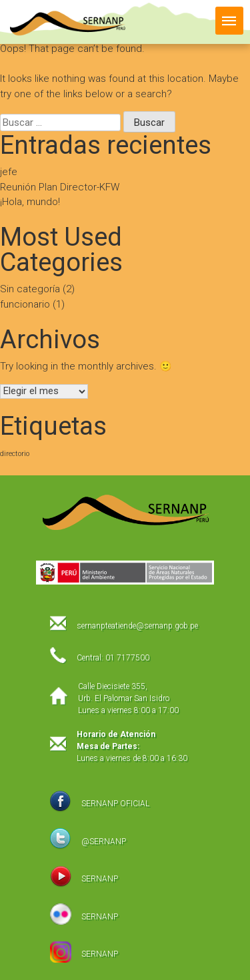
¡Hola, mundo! (30, 202)
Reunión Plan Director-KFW (60, 187)
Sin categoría (30, 289)
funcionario (25, 304)
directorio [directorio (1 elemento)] (15, 454)
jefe (9, 172)
